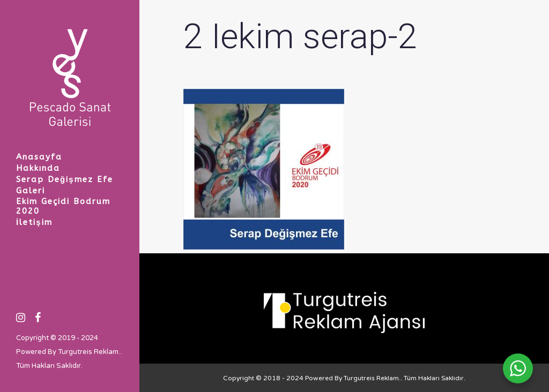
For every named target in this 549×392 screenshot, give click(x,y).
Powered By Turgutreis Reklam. (68, 352)
